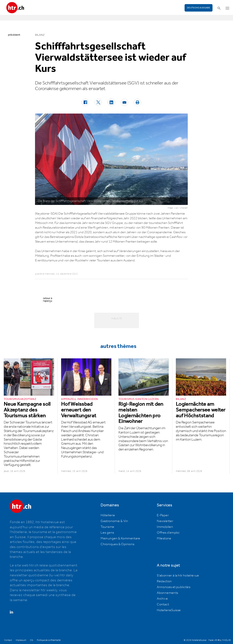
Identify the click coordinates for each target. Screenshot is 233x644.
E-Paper (163, 515)
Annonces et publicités (174, 587)
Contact (163, 604)
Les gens (107, 533)
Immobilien (165, 527)
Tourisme (107, 527)
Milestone (164, 538)
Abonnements (167, 593)
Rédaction (164, 581)
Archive (162, 599)
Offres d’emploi (168, 533)
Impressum (21, 640)
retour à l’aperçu (48, 300)
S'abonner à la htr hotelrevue (178, 576)
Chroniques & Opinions (117, 544)
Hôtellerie (108, 515)
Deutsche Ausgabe (199, 8)
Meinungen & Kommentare (120, 538)
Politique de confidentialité (49, 640)
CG (32, 640)
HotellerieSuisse (169, 610)
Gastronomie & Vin (114, 521)
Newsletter (165, 521)
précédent (14, 35)
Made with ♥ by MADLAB (219, 640)
